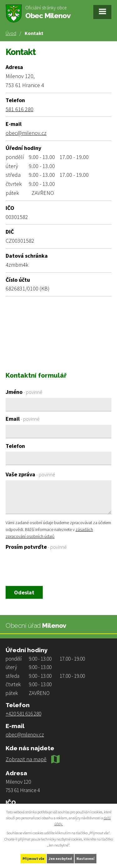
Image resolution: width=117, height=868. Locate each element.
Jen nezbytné (60, 858)
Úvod (11, 33)
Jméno (24, 392)
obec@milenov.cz (26, 133)
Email (23, 419)
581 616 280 (19, 109)
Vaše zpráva (30, 474)
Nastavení (85, 858)
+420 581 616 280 (23, 714)
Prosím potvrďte (36, 547)
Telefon (15, 446)
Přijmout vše (33, 858)
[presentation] (52, 568)
